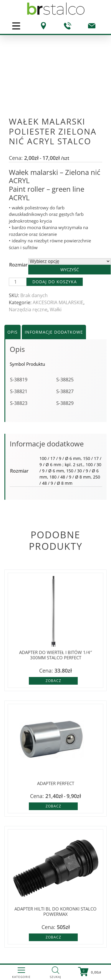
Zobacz (53, 681)
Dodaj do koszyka (55, 282)
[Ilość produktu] (18, 282)
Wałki (56, 309)
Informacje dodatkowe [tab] (54, 332)
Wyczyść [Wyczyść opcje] (70, 270)
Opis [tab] (13, 332)
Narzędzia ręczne (28, 309)
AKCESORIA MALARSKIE (58, 302)
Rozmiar (18, 265)
